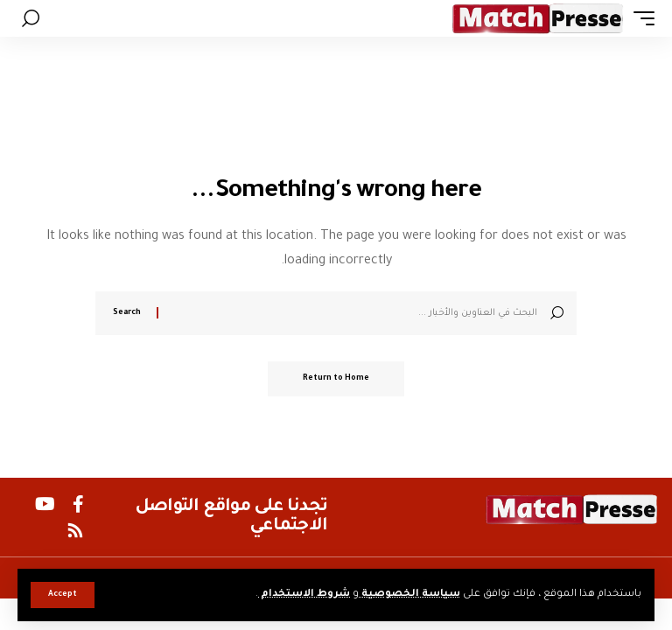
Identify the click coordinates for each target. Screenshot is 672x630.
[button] (63, 595)
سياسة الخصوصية (409, 595)
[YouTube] (45, 504)
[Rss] (75, 530)
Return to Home (336, 379)
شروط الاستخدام (304, 595)
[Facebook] (78, 504)
